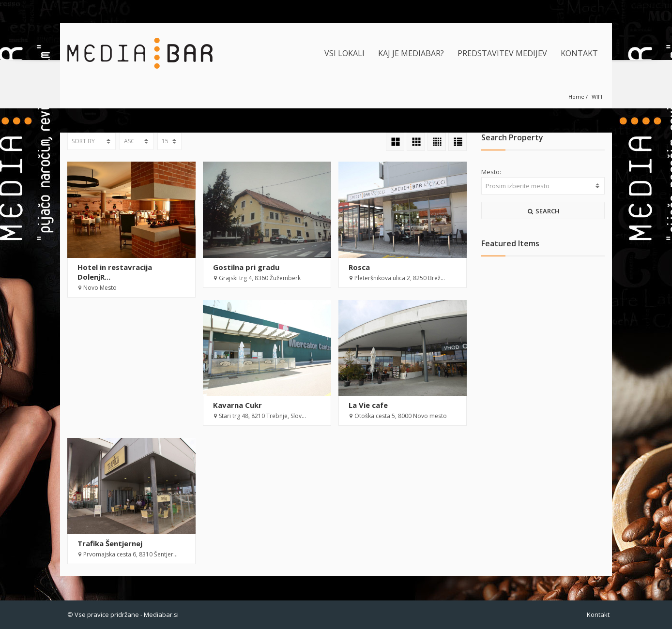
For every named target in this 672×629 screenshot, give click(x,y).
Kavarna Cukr (237, 405)
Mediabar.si (161, 614)
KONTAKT (579, 53)
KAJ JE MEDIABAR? (411, 53)
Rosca (359, 267)
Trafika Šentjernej (110, 543)
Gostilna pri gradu (246, 267)
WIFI (597, 97)
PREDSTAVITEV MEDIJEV (502, 53)
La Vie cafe (368, 405)
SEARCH (543, 211)
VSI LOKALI (344, 53)
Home (576, 97)
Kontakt (598, 614)
